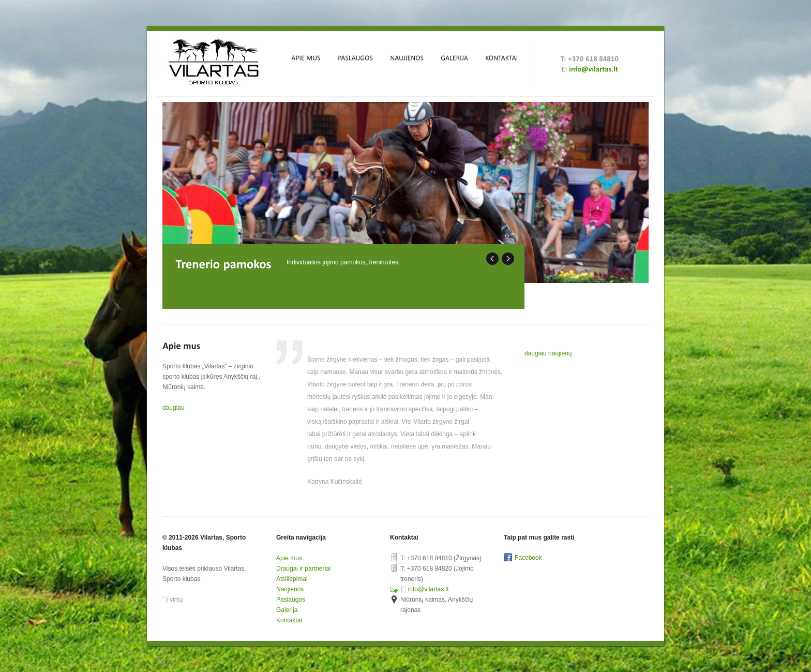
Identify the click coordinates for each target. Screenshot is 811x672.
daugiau (174, 408)
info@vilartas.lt (429, 589)
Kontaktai (289, 620)
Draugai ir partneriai (303, 569)
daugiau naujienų (548, 353)
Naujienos (290, 589)
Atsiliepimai (292, 579)
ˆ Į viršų (172, 600)
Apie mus (289, 558)
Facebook (528, 558)
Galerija (287, 610)
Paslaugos (291, 600)
